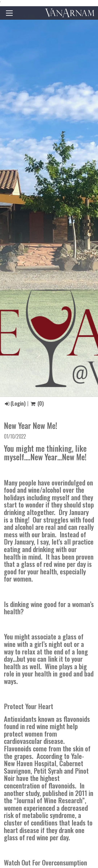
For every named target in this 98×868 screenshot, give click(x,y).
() (37, 403)
